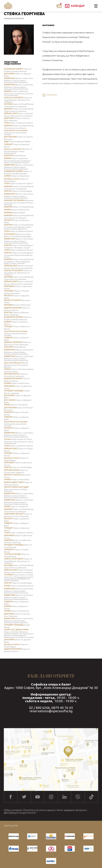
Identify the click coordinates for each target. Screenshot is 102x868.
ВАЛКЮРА (8, 109)
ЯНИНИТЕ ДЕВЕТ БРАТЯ (14, 482)
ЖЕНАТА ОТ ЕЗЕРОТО (13, 300)
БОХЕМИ (7, 91)
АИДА (6, 142)
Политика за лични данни (39, 810)
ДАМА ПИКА (9, 118)
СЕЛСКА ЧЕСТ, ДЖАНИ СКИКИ (16, 630)
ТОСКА (7, 123)
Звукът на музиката (13, 149)
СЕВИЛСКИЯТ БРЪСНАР (14, 514)
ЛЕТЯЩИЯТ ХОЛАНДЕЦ (14, 391)
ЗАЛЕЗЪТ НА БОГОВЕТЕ (14, 98)
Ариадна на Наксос (12, 179)
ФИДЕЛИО (8, 540)
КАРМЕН (7, 176)
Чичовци (7, 439)
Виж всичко (52, 95)
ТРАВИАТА (8, 338)
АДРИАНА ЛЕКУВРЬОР (13, 342)
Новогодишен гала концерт (16, 130)
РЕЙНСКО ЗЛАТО (11, 113)
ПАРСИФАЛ (9, 412)
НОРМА (7, 369)
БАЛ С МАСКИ (9, 400)
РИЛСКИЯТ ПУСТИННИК (14, 200)
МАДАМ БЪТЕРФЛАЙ (13, 308)
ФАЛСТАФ (8, 312)
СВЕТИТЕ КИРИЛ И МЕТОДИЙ (16, 487)
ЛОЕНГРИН (8, 156)
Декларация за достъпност (20, 813)
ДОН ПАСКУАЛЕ (10, 137)
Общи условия (13, 810)
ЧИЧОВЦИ (8, 575)
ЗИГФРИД (8, 104)
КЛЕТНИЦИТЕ (10, 234)
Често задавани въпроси (71, 810)
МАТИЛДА (8, 305)
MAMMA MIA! (9, 78)
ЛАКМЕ (7, 405)
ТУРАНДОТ (8, 144)
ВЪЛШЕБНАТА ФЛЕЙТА (13, 69)
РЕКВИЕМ (8, 213)
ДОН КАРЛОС (9, 74)
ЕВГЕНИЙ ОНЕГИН (11, 374)
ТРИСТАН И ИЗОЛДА (12, 554)
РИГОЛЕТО (8, 220)
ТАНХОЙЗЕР (9, 291)
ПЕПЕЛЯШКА (9, 286)
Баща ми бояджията (13, 363)
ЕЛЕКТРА (8, 191)
